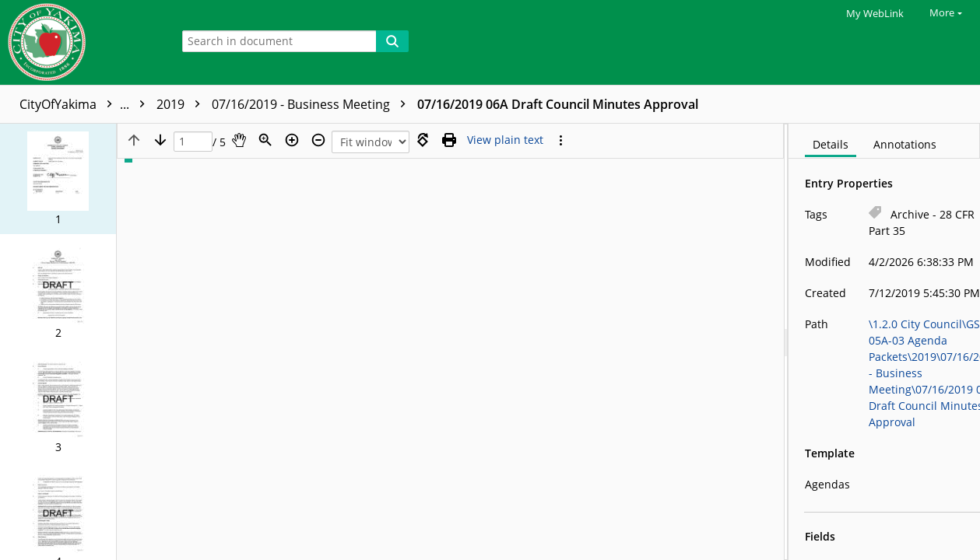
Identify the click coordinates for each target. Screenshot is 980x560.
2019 (379, 104)
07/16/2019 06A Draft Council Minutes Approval (755, 104)
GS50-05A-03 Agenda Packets (253, 104)
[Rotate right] (423, 140)
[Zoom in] (292, 140)
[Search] (392, 41)
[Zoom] (265, 140)
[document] (884, 342)
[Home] (82, 42)
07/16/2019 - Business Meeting (509, 104)
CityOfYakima (86, 104)
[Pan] (239, 140)
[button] (58, 179)
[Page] (193, 142)
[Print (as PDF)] (449, 140)
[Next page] (160, 140)
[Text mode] (505, 140)
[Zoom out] (318, 140)
